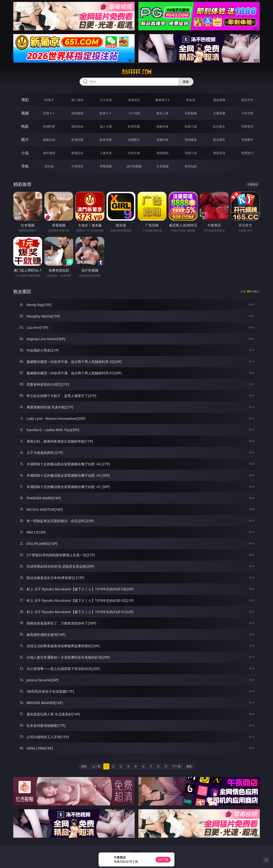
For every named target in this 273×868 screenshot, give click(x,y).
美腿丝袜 (162, 140)
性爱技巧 (247, 153)
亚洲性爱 (49, 126)
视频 (25, 113)
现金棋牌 (219, 100)
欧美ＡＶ (106, 113)
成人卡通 (106, 126)
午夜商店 (77, 166)
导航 (25, 166)
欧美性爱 (134, 126)
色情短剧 (191, 166)
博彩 (25, 100)
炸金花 (191, 100)
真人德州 (77, 100)
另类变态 (247, 126)
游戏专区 (134, 100)
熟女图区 (219, 140)
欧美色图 (106, 140)
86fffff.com (137, 72)
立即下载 (163, 860)
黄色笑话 (219, 153)
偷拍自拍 (77, 126)
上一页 (96, 766)
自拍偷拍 (77, 113)
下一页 (177, 766)
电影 (25, 126)
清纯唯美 (191, 140)
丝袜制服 (191, 113)
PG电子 (49, 100)
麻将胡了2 (162, 100)
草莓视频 (106, 166)
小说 (25, 153)
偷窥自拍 (49, 140)
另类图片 (247, 140)
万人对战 (106, 100)
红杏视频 (162, 166)
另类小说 (191, 153)
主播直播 (219, 113)
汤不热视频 (134, 166)
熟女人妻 (162, 113)
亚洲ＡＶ (49, 113)
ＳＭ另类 (247, 113)
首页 (84, 766)
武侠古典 (134, 153)
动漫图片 (134, 140)
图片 (25, 140)
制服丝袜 (162, 126)
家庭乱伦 (77, 153)
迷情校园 (162, 153)
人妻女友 (106, 153)
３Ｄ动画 (134, 113)
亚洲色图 (77, 140)
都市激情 (49, 153)
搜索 (186, 82)
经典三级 (191, 126)
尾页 (189, 766)
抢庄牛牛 (247, 100)
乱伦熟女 (219, 126)
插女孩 (49, 166)
